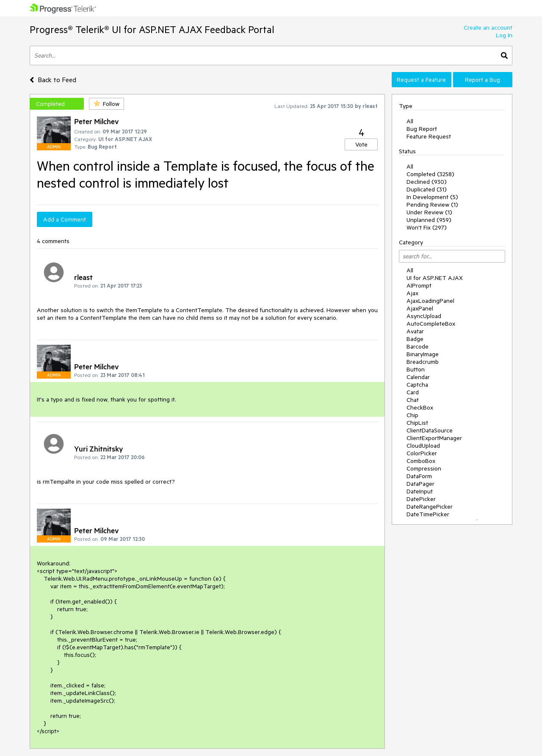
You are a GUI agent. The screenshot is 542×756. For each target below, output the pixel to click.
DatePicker (421, 499)
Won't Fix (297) (427, 227)
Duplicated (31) (427, 189)
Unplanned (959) (429, 220)
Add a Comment (65, 219)
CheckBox (420, 407)
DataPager (420, 484)
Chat (413, 400)
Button (416, 369)
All (410, 121)
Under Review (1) (429, 212)
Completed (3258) (430, 174)
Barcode (418, 346)
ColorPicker (422, 453)
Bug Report (422, 129)
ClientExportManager (434, 438)
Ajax (412, 293)
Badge (415, 339)
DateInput (420, 491)
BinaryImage (423, 354)
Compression (424, 468)
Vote (361, 144)
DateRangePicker (430, 507)
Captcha (417, 385)
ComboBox (421, 461)
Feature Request (429, 136)
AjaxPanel (420, 308)
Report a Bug (483, 80)
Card (413, 392)
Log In (504, 35)
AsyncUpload (424, 316)
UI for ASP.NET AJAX (435, 278)
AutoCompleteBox (431, 324)
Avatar (415, 331)
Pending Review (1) (432, 205)
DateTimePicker (428, 514)
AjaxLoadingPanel (430, 301)
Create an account (488, 28)
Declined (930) (427, 182)
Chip (412, 415)
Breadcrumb (423, 362)
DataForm (419, 476)
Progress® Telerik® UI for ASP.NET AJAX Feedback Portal (152, 29)
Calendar (418, 377)
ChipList (417, 423)
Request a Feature (421, 80)
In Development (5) (432, 197)
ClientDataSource (430, 430)
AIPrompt (419, 285)
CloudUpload (423, 446)
